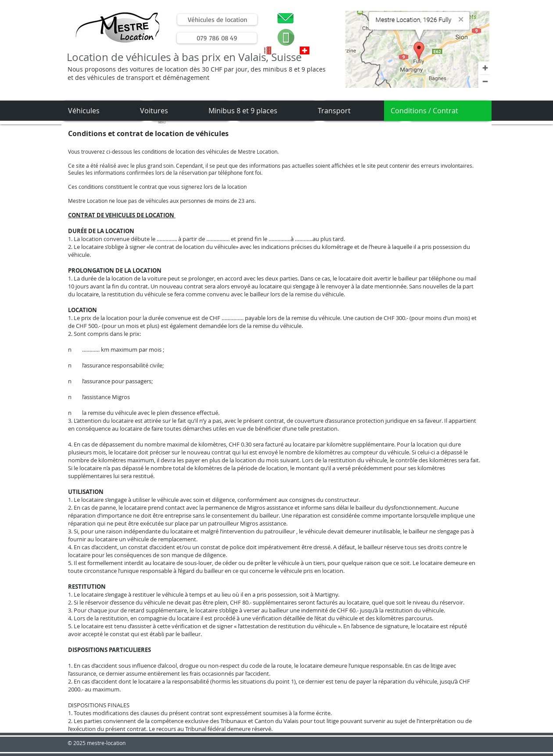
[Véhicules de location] (217, 20)
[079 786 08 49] (217, 38)
